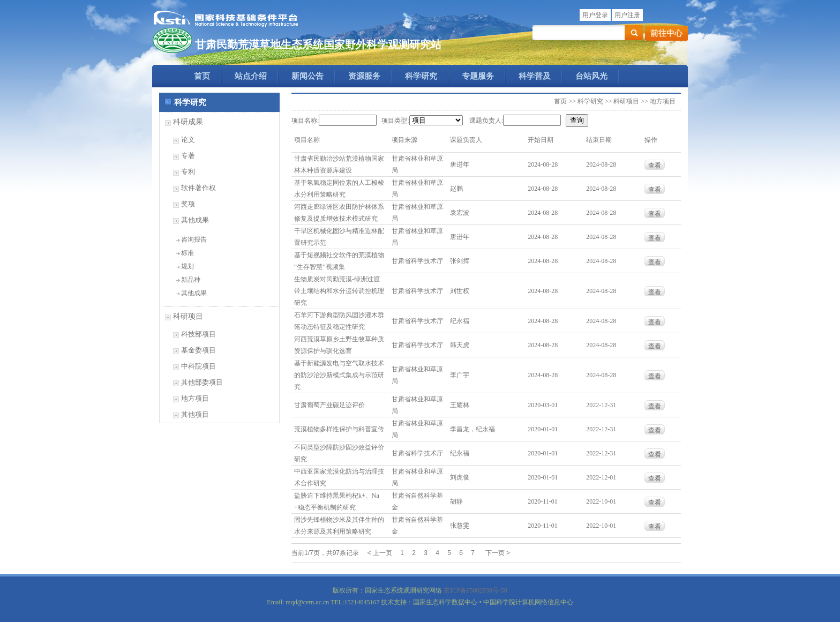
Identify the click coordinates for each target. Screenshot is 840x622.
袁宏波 (460, 213)
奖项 (188, 204)
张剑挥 (460, 261)
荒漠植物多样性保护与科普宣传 (339, 429)
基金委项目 (198, 350)
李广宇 (460, 375)
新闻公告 (307, 76)
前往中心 (666, 33)
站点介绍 (251, 76)
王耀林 (460, 405)
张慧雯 (460, 526)
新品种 (191, 280)
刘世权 (460, 291)
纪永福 (460, 321)
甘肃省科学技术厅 (417, 261)
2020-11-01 (543, 501)
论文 (188, 140)
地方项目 (195, 398)
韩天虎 (460, 345)
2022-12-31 (601, 405)
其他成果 (195, 220)
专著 (188, 156)
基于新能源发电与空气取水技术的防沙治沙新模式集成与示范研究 (339, 375)
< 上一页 (380, 553)
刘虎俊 (460, 477)
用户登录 (595, 15)
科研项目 (188, 316)
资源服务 (364, 76)
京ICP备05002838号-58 (475, 590)
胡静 (456, 501)
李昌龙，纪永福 (472, 429)
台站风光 (591, 76)
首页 (202, 76)
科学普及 (535, 76)
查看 (655, 166)
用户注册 (627, 15)
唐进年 (460, 164)
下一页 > (498, 553)
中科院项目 (198, 366)
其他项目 (195, 414)
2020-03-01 (543, 405)
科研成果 (188, 122)
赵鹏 (456, 189)
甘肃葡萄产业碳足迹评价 (329, 405)
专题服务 (478, 76)
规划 (187, 266)
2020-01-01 (543, 429)
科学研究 (421, 76)
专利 (188, 172)
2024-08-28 (543, 164)
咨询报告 (194, 239)
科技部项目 (198, 334)
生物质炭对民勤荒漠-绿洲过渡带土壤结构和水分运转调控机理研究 (339, 291)
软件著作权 (198, 188)
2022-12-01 (601, 477)
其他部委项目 (202, 382)
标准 (187, 253)
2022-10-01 (601, 501)
